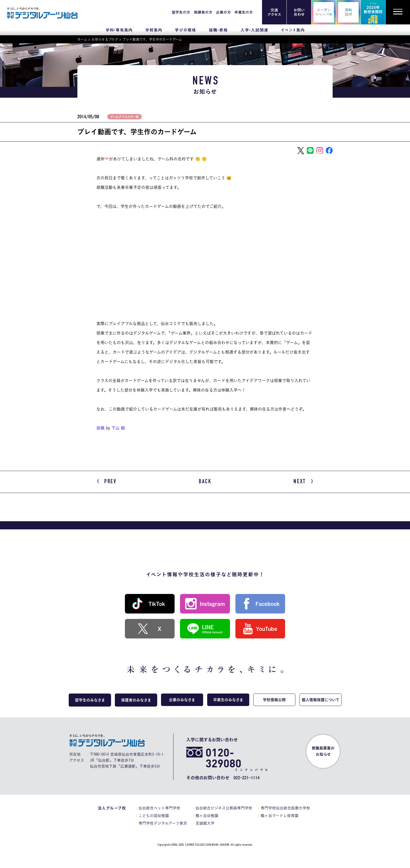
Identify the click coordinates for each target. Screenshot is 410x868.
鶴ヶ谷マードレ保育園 (280, 815)
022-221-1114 (247, 777)
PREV (107, 482)
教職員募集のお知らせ (323, 751)
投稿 (100, 428)
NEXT (303, 482)
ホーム (82, 39)
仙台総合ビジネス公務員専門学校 (224, 808)
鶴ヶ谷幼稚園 (207, 815)
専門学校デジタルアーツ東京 (163, 823)
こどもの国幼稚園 (154, 815)
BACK (205, 482)
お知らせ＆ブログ (105, 39)
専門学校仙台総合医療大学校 (285, 808)
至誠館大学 (205, 823)
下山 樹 (118, 428)
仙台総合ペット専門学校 (159, 808)
